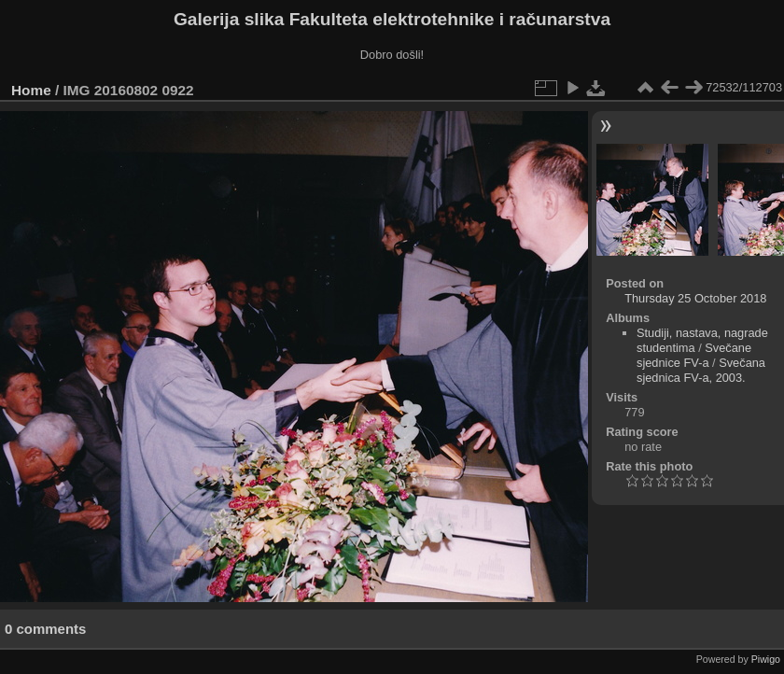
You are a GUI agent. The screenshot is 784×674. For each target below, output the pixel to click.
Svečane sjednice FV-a (694, 355)
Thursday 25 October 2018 (695, 298)
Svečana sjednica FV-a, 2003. (701, 370)
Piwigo (766, 659)
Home (31, 90)
